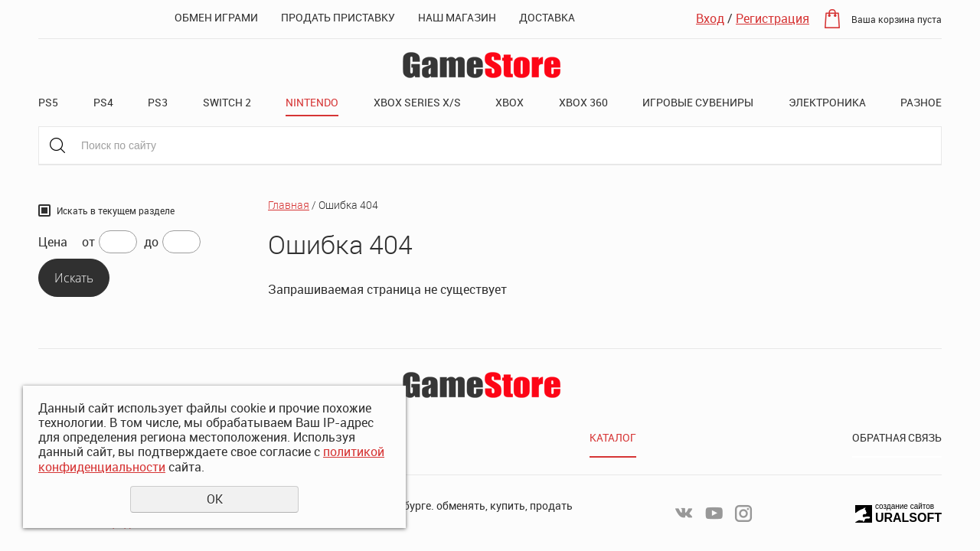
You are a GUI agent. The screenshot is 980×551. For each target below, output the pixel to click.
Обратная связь (897, 437)
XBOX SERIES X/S (417, 102)
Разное (921, 102)
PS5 (48, 102)
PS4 (103, 102)
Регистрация (773, 18)
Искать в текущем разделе (116, 210)
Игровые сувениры (698, 102)
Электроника (827, 102)
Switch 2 (227, 102)
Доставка (547, 17)
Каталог (613, 437)
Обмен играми (216, 17)
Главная (289, 205)
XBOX (510, 102)
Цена (53, 242)
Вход (710, 18)
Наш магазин (457, 17)
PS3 (158, 102)
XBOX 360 (583, 102)
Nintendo (312, 102)
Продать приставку (338, 17)
